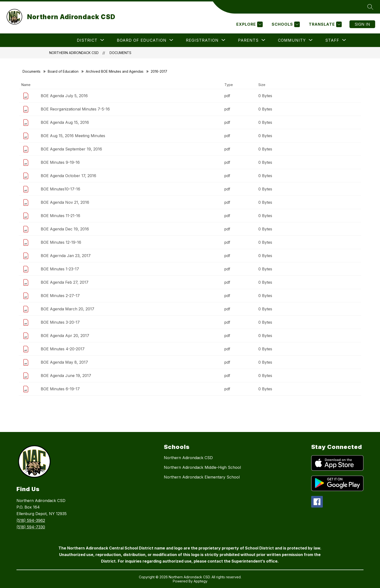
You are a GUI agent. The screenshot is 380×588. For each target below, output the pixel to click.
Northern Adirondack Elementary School (202, 477)
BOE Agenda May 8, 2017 (64, 362)
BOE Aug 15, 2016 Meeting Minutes (73, 136)
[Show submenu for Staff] (332, 40)
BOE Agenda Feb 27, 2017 (65, 282)
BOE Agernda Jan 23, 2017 (66, 256)
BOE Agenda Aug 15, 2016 (65, 122)
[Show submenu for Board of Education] (142, 40)
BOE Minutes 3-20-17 (60, 322)
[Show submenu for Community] (292, 40)
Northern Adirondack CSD (74, 53)
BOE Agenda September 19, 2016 (71, 149)
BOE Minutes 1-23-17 (60, 269)
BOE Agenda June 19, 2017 (66, 376)
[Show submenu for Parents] (248, 40)
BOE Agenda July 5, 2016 (64, 96)
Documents (120, 53)
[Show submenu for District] (87, 40)
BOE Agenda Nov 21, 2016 (65, 202)
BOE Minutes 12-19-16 (61, 242)
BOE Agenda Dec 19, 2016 (65, 229)
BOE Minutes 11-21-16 (60, 216)
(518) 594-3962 (31, 520)
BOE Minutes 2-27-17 (60, 296)
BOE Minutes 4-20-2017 (63, 349)
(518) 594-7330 (31, 527)
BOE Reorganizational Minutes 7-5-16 (75, 109)
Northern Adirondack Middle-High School (202, 467)
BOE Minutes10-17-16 (60, 189)
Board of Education (63, 71)
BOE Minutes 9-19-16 (60, 162)
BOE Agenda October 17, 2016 (68, 176)
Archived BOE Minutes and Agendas (115, 71)
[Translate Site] (325, 24)
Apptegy (201, 581)
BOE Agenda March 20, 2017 (67, 309)
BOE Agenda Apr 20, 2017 (65, 336)
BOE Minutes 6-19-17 (60, 389)
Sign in (362, 24)
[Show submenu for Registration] (202, 40)
